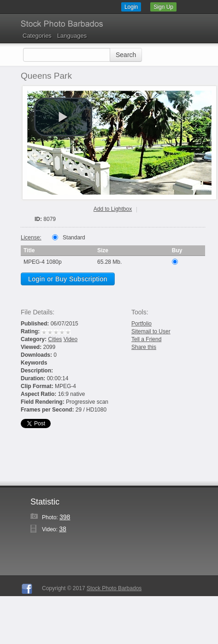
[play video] (63, 117)
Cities (55, 339)
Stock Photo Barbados (114, 588)
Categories (37, 36)
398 (65, 517)
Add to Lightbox (113, 209)
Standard (74, 238)
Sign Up (163, 7)
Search (126, 55)
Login (131, 7)
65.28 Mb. (109, 262)
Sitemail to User (151, 331)
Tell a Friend (146, 339)
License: (31, 238)
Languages (72, 36)
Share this (144, 347)
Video (71, 339)
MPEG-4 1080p (43, 262)
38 (63, 529)
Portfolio (141, 324)
